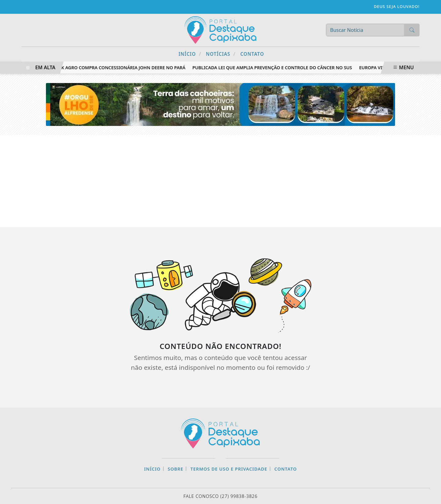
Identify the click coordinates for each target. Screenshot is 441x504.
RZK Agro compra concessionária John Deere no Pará (122, 68)
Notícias (221, 54)
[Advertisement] (221, 181)
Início (190, 54)
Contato (252, 54)
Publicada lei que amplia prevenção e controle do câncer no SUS (273, 68)
